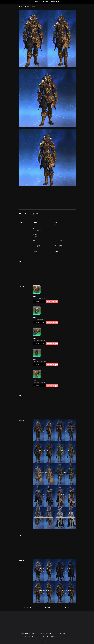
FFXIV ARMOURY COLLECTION (47, 2)
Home (48, 607)
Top (67, 607)
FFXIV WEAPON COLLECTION (26, 637)
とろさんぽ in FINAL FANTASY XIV (46, 637)
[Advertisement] (48, 198)
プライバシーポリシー (62, 634)
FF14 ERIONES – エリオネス (44, 634)
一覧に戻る (28, 607)
